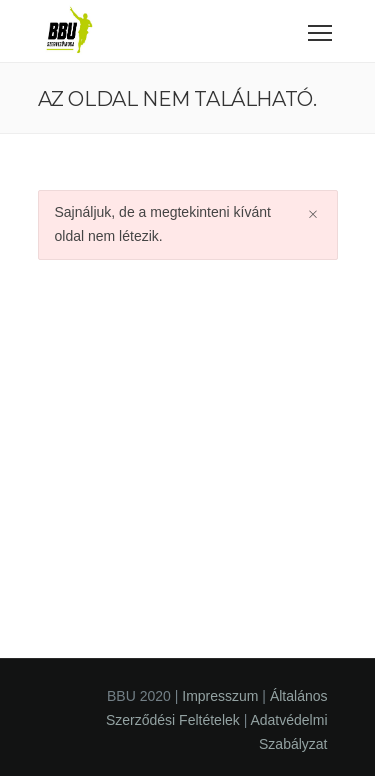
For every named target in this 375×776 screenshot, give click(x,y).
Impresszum (220, 696)
